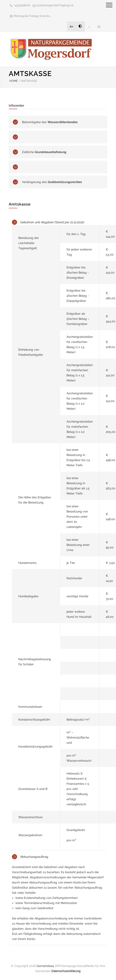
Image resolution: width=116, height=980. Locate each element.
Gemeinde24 (45, 966)
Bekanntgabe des (50, 122)
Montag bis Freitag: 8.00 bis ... (33, 16)
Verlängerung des (52, 182)
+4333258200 (22, 5)
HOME (14, 81)
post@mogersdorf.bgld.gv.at (55, 5)
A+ (72, 27)
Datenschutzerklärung (66, 971)
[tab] (58, 533)
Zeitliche (44, 152)
